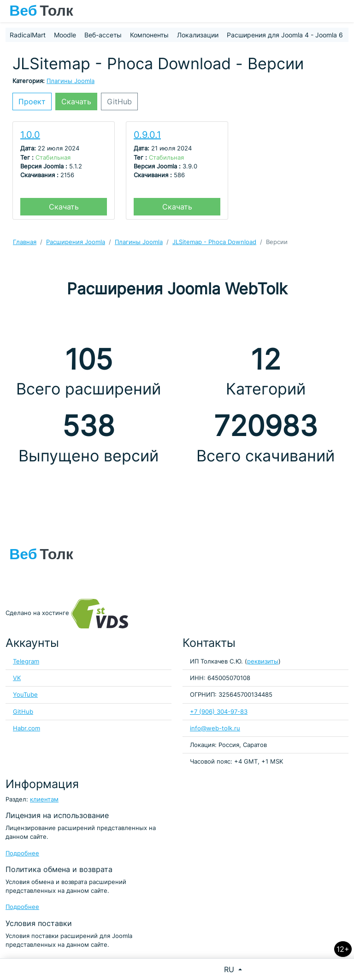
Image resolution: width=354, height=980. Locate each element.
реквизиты (263, 661)
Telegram (26, 661)
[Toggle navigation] (342, 11)
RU (230, 969)
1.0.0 (30, 135)
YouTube (25, 695)
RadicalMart (28, 35)
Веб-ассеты (103, 35)
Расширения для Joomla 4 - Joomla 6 (285, 35)
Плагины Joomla (71, 81)
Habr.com (27, 728)
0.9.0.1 (147, 135)
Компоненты (149, 35)
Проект (32, 102)
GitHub (119, 102)
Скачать (76, 102)
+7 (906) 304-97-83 (219, 712)
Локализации (198, 35)
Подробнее (22, 853)
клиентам (44, 799)
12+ (343, 949)
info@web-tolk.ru (215, 728)
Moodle (65, 35)
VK (17, 678)
